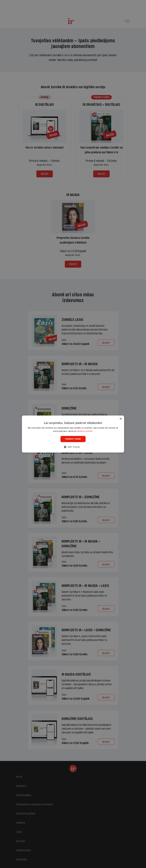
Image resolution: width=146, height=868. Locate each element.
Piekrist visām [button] (73, 439)
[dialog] (73, 434)
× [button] (120, 419)
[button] (73, 447)
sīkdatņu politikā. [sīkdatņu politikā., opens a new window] (85, 431)
